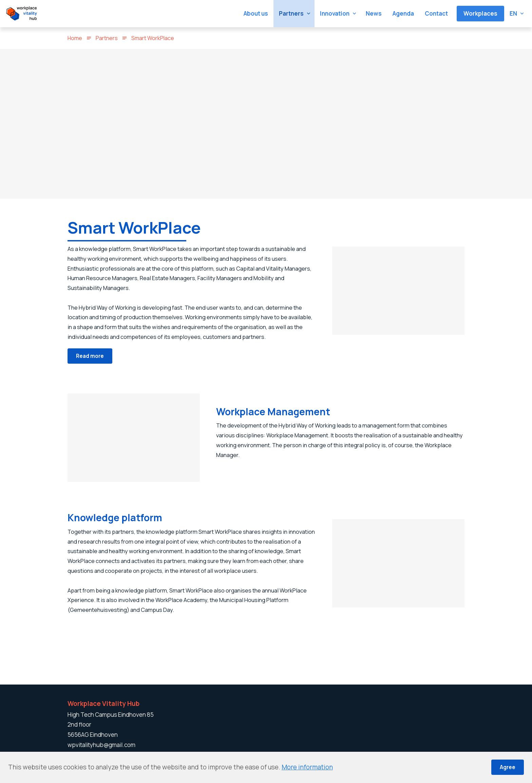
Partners (107, 38)
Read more (90, 382)
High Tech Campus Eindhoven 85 (111, 715)
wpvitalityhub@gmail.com (101, 745)
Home (75, 38)
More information (307, 767)
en (513, 13)
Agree (508, 767)
